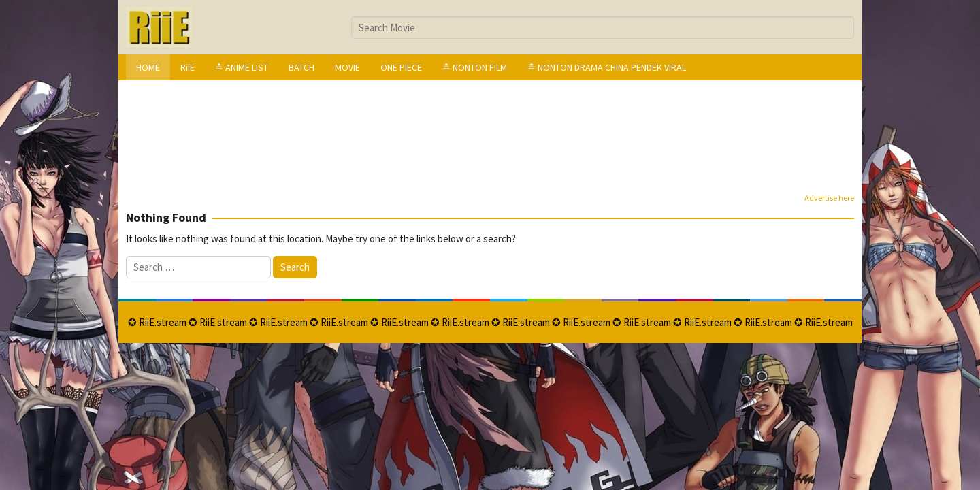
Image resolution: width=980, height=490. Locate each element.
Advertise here (829, 198)
